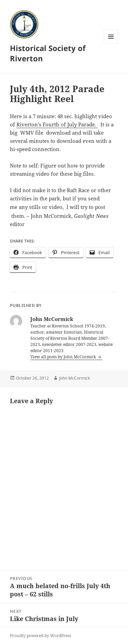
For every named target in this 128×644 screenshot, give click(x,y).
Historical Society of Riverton (48, 53)
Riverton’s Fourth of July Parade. (57, 124)
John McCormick (74, 378)
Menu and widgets (111, 44)
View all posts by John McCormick (64, 357)
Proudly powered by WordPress (40, 636)
